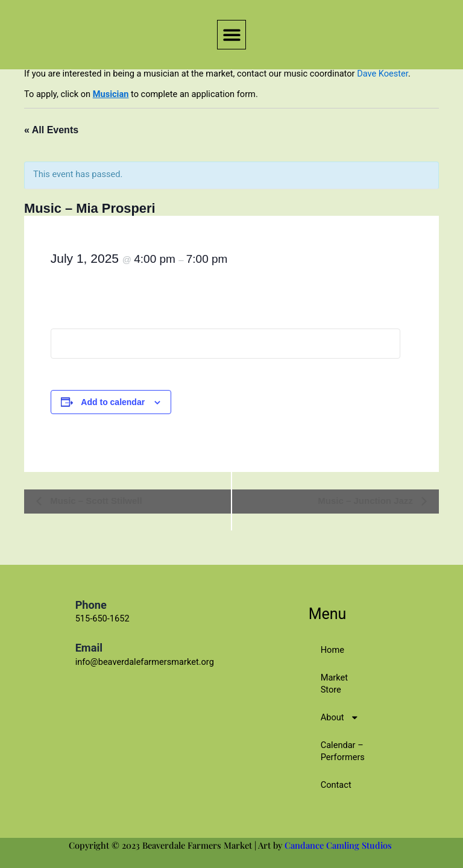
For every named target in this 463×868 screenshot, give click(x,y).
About (340, 718)
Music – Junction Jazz (367, 501)
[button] (232, 35)
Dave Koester (383, 74)
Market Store (334, 684)
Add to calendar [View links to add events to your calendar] (113, 402)
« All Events (51, 130)
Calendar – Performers (343, 751)
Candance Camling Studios (339, 845)
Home (332, 650)
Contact (336, 785)
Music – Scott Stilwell (95, 501)
